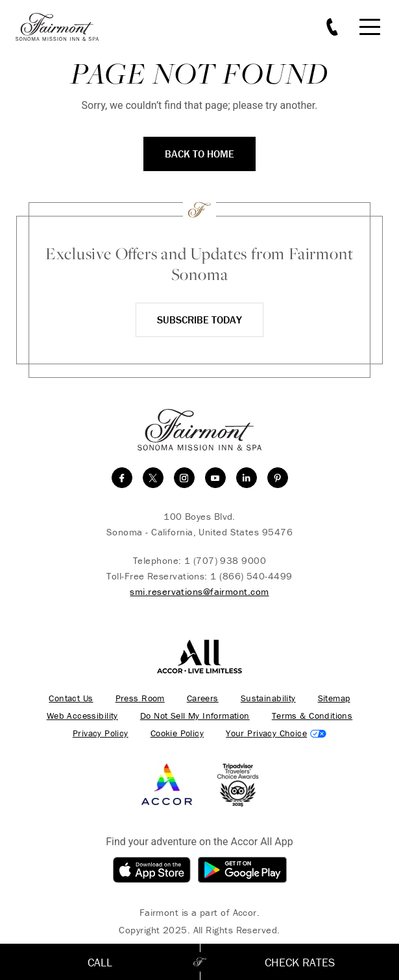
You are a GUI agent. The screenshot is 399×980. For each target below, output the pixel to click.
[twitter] (153, 478)
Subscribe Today (199, 320)
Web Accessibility (82, 716)
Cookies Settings (276, 733)
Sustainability (268, 698)
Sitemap (334, 698)
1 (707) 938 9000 (225, 560)
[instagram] (184, 478)
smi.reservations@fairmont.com (199, 591)
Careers (203, 698)
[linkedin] (247, 478)
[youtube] (215, 478)
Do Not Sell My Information (195, 716)
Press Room (140, 698)
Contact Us (71, 698)
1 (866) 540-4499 (251, 576)
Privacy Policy (101, 733)
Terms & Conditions (312, 716)
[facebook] (122, 478)
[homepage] (64, 27)
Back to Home (199, 154)
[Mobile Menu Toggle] (370, 27)
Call (100, 962)
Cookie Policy (177, 733)
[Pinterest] (278, 478)
